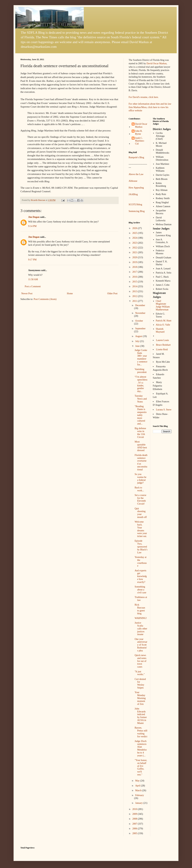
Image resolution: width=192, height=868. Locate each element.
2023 (135, 243)
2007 (135, 824)
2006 (135, 829)
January (139, 803)
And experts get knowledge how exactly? (141, 576)
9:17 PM (32, 260)
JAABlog (133, 194)
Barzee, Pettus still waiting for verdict (141, 732)
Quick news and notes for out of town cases (140, 661)
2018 (135, 267)
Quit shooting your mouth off (141, 513)
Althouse (133, 181)
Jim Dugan (34, 217)
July (137, 341)
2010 (135, 809)
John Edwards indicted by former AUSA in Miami (141, 716)
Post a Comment (33, 286)
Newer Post (27, 293)
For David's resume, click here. (144, 97)
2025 (135, 233)
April (138, 786)
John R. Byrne (139, 132)
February (140, 795)
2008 (135, 819)
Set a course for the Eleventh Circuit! (140, 499)
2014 (135, 286)
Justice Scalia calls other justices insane (141, 629)
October (139, 321)
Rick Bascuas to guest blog (140, 609)
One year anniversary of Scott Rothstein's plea (141, 645)
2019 (135, 262)
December (140, 305)
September (140, 329)
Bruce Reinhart (163, 345)
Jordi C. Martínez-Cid (140, 141)
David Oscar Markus (157, 63)
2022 (135, 248)
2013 (135, 291)
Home (70, 293)
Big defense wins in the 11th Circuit (140, 433)
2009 (135, 814)
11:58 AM (33, 279)
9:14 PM (32, 226)
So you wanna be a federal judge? (140, 478)
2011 (135, 301)
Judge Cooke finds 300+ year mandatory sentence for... (141, 357)
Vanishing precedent (141, 371)
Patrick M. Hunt (164, 321)
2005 (135, 833)
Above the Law (136, 174)
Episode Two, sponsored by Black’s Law (141, 547)
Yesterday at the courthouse (141, 561)
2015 (135, 282)
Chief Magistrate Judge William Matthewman (163, 305)
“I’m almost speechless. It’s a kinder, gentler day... (141, 384)
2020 (135, 257)
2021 (135, 252)
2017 (135, 272)
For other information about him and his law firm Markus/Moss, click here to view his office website (150, 107)
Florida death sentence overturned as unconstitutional (141, 462)
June (138, 346)
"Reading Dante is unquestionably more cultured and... (141, 415)
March (139, 790)
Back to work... (139, 489)
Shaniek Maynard (160, 330)
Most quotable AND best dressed (141, 446)
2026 (135, 228)
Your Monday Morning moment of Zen (140, 698)
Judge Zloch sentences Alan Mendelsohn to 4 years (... (141, 748)
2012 (135, 296)
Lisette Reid (162, 349)
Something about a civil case (140, 590)
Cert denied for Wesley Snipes (140, 683)
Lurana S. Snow (164, 410)
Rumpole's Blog (136, 157)
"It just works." (140, 673)
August (139, 336)
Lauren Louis (163, 340)
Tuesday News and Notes (141, 399)
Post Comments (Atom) (45, 299)
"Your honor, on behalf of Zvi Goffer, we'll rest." (141, 767)
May (138, 781)
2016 (135, 277)
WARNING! (141, 618)
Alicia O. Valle (163, 325)
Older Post (112, 293)
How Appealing (136, 188)
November (140, 313)
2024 (135, 238)
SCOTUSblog (135, 205)
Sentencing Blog (137, 211)
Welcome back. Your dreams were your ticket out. (141, 529)
